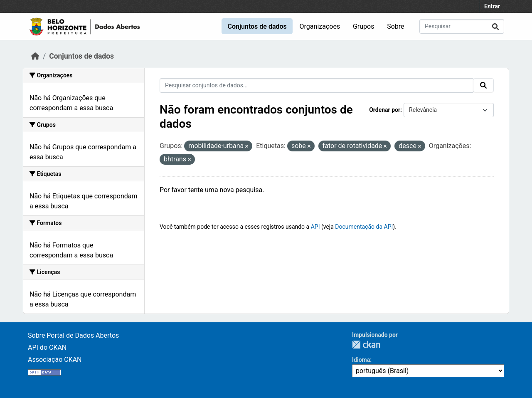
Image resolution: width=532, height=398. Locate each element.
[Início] (35, 56)
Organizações (320, 26)
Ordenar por (385, 110)
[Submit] (495, 26)
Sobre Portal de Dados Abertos (73, 335)
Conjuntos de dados (257, 26)
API (315, 227)
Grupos (364, 26)
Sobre (395, 26)
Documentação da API (364, 227)
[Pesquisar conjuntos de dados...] (462, 26)
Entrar (492, 6)
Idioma (361, 360)
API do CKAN (47, 347)
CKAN (366, 345)
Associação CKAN (55, 360)
